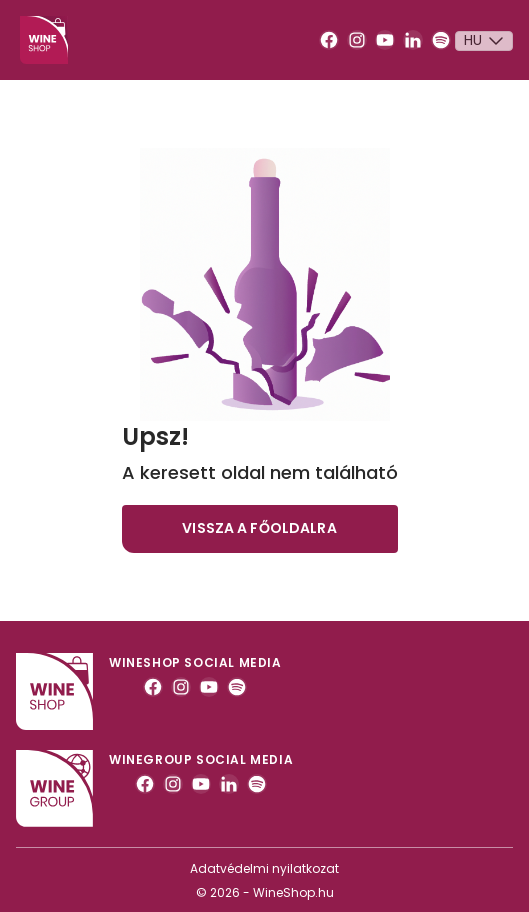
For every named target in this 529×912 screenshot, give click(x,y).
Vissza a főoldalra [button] (259, 528)
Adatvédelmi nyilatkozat (264, 868)
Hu (486, 41)
